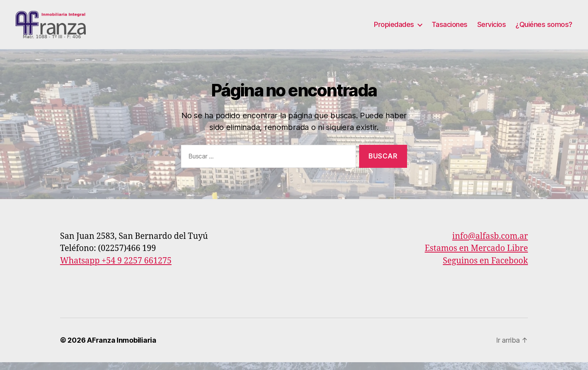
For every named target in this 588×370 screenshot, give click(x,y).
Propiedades (394, 28)
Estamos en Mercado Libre (476, 256)
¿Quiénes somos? (544, 28)
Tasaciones (450, 28)
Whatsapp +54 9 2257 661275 (116, 269)
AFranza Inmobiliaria (122, 348)
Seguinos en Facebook (485, 269)
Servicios (492, 28)
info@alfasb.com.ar (490, 244)
